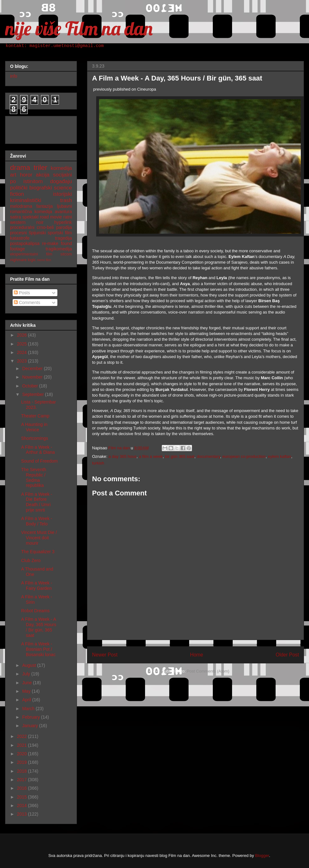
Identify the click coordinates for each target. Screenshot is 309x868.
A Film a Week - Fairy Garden (37, 586)
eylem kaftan (280, 456)
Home (197, 655)
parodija (64, 227)
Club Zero (31, 560)
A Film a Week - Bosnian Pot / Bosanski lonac (38, 649)
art (13, 175)
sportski (55, 233)
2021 (23, 745)
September (33, 394)
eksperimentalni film (31, 254)
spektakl (30, 217)
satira (15, 217)
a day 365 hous (122, 456)
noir (40, 222)
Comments (27, 302)
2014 (23, 805)
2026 (23, 335)
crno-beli (45, 227)
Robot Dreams (35, 611)
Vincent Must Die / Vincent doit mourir (39, 538)
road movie (51, 217)
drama (20, 168)
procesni (18, 233)
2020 (23, 754)
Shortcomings (35, 438)
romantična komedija (31, 212)
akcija (43, 175)
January (31, 726)
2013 (23, 814)
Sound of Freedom (39, 461)
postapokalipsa (25, 243)
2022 (23, 736)
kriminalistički (26, 200)
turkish (98, 463)
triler (40, 168)
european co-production (244, 456)
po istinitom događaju (41, 181)
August (29, 665)
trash (66, 200)
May (27, 691)
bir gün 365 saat (180, 456)
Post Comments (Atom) (208, 671)
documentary (208, 456)
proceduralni (22, 227)
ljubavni (64, 206)
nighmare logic (23, 260)
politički (19, 188)
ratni (68, 217)
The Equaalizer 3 (38, 552)
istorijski (62, 194)
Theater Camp (35, 416)
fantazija (44, 206)
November (33, 377)
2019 (23, 762)
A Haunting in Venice (34, 427)
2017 (23, 780)
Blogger (262, 856)
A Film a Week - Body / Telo (37, 521)
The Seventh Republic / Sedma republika (34, 477)
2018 (23, 771)
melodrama (21, 206)
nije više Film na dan (79, 28)
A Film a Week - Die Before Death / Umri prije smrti (37, 502)
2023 (23, 361)
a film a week (151, 456)
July (27, 674)
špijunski (37, 233)
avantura (63, 212)
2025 (23, 344)
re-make (50, 243)
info (14, 76)
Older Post (287, 655)
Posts (22, 293)
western (18, 222)
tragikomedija (59, 249)
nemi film (44, 260)
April (27, 700)
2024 (23, 352)
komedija (61, 168)
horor (26, 175)
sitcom (66, 254)
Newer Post (105, 655)
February (32, 717)
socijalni (62, 175)
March (29, 709)
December (33, 368)
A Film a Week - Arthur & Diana (38, 450)
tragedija (63, 238)
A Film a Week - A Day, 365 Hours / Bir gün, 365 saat (39, 627)
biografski (41, 188)
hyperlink (63, 222)
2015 (23, 797)
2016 (23, 788)
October (31, 386)
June (27, 683)
